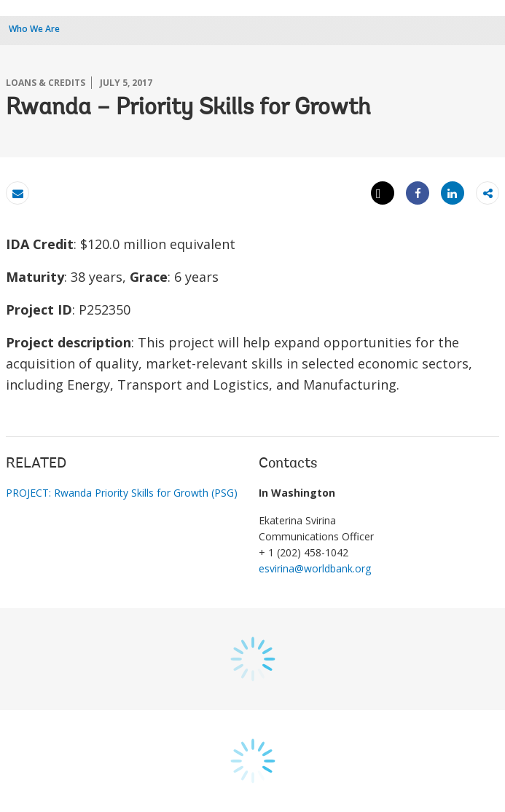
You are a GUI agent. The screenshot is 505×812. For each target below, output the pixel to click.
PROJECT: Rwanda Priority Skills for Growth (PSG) (122, 493)
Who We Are (34, 29)
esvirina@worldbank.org (315, 568)
